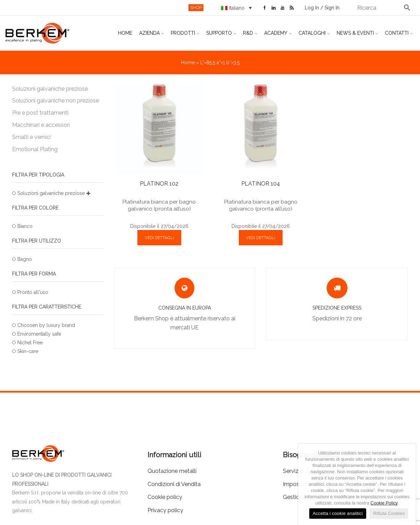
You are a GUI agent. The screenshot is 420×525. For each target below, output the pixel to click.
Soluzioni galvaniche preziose (50, 89)
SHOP (196, 7)
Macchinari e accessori (41, 125)
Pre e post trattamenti (40, 113)
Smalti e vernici (31, 137)
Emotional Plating (35, 149)
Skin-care (28, 351)
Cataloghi (314, 33)
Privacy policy (165, 510)
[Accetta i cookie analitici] (407, 484)
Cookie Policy (384, 503)
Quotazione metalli (172, 471)
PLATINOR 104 (261, 184)
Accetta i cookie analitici (338, 513)
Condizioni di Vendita (174, 484)
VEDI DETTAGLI (159, 238)
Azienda (152, 33)
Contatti (399, 33)
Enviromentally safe (39, 334)
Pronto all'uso (33, 292)
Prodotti (185, 33)
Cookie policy (165, 497)
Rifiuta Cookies (389, 513)
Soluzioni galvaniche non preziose (56, 101)
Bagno (25, 259)
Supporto (221, 33)
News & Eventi (357, 33)
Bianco (25, 226)
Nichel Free (30, 343)
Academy (278, 33)
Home (125, 33)
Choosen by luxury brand (46, 325)
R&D (250, 33)
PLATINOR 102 (159, 184)
